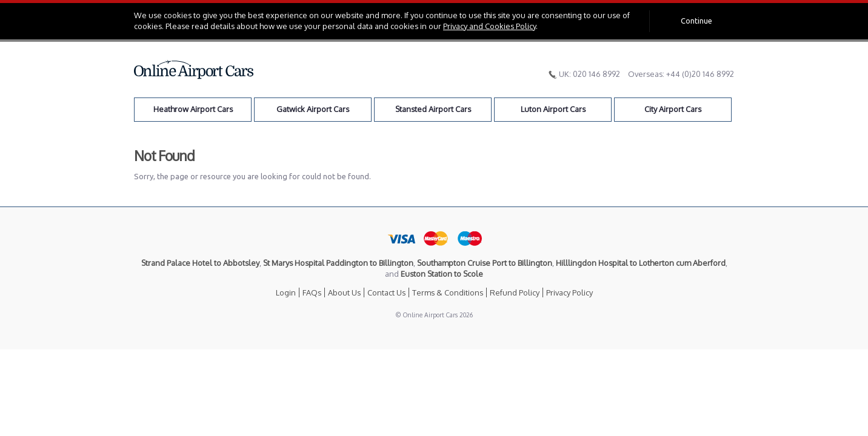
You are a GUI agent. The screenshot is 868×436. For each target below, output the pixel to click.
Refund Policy (515, 292)
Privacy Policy (569, 292)
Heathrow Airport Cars (193, 109)
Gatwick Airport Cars (313, 109)
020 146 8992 (596, 74)
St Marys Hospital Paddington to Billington (338, 263)
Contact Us (386, 292)
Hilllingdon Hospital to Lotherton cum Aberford (641, 263)
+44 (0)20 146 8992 (700, 74)
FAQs (312, 292)
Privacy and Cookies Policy (489, 26)
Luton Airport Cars (553, 109)
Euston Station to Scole (442, 274)
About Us (344, 292)
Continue (696, 21)
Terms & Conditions (448, 292)
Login (286, 292)
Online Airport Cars (194, 70)
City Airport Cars (673, 109)
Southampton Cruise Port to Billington (485, 263)
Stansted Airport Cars (433, 109)
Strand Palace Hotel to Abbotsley (200, 263)
